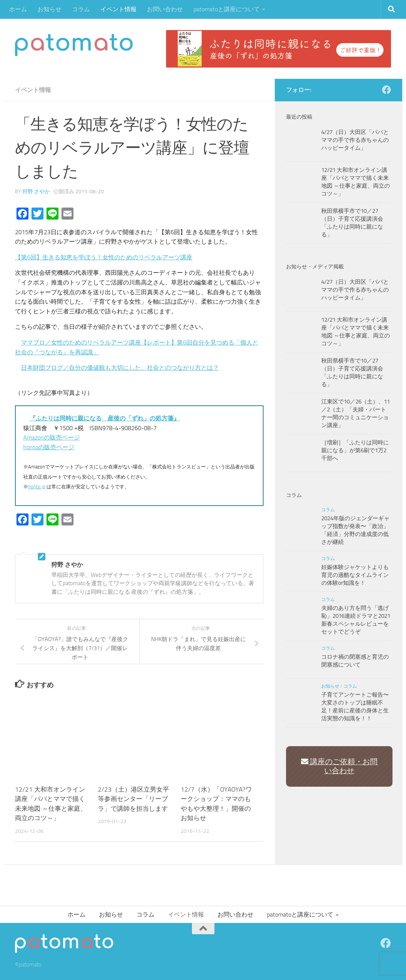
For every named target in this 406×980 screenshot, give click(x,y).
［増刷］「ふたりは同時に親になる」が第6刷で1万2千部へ (355, 450)
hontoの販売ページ (49, 447)
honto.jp (37, 487)
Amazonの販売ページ (52, 437)
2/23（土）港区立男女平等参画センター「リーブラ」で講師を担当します (133, 799)
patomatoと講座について (227, 9)
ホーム (18, 9)
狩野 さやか (36, 192)
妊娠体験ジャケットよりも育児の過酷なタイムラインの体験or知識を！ (355, 575)
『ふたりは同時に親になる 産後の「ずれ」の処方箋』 (105, 418)
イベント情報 (118, 9)
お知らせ (49, 9)
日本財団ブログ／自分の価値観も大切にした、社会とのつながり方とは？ (120, 368)
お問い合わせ (165, 9)
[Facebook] (387, 90)
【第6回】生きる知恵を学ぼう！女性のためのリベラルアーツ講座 (104, 257)
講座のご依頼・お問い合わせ (339, 766)
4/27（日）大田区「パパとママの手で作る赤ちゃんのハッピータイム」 (355, 140)
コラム (81, 9)
